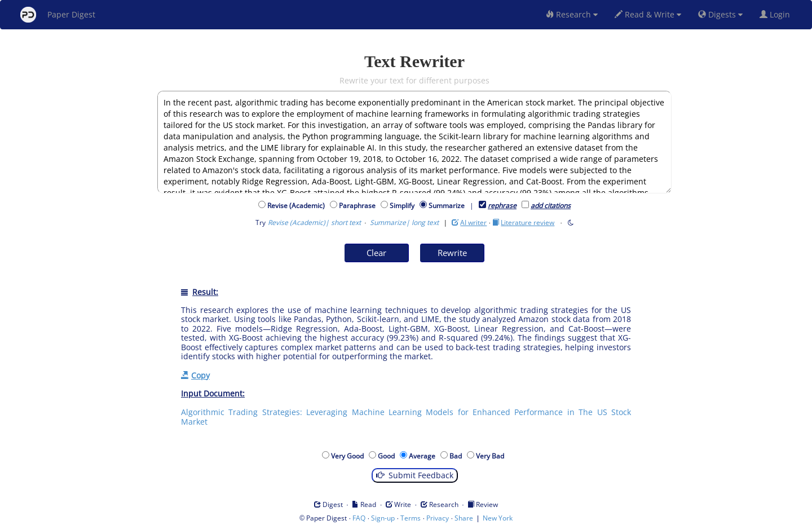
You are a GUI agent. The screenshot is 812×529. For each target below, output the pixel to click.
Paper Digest (58, 15)
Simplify (404, 206)
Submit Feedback (415, 475)
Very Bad (492, 456)
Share (464, 518)
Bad (457, 456)
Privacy (438, 518)
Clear (376, 253)
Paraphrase (359, 206)
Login (777, 14)
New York (498, 518)
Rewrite (452, 253)
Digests (720, 14)
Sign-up (383, 518)
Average (424, 456)
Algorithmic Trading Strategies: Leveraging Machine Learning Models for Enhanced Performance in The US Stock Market (406, 416)
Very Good (349, 456)
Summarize (447, 206)
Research (572, 14)
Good (388, 456)
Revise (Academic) (298, 206)
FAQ (359, 518)
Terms (411, 518)
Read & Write (648, 14)
